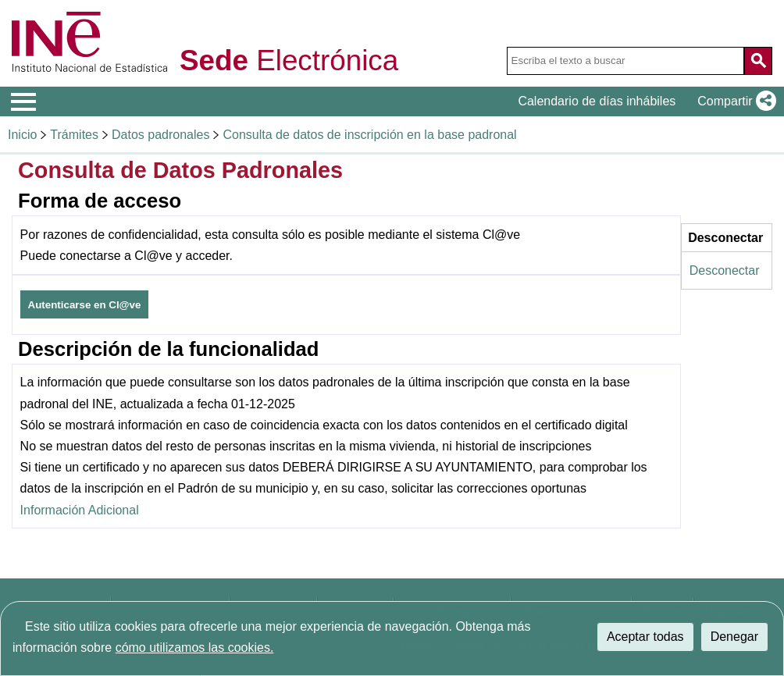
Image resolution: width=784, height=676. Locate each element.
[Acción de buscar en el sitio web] (758, 61)
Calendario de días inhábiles (597, 101)
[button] (734, 101)
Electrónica (289, 61)
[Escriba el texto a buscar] (625, 61)
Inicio (22, 135)
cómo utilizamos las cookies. (195, 648)
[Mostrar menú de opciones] (23, 102)
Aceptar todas (645, 637)
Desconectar (725, 270)
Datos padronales (160, 135)
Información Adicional (80, 510)
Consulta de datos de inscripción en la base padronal (369, 135)
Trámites (74, 135)
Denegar (734, 637)
